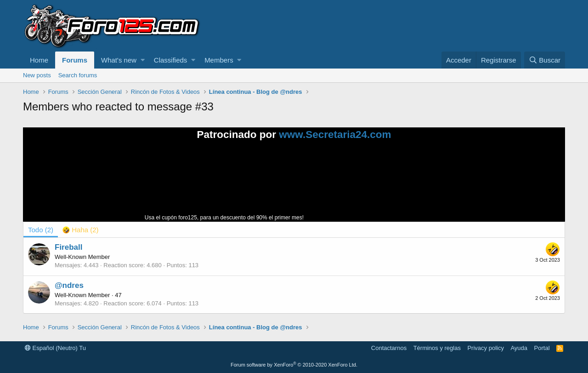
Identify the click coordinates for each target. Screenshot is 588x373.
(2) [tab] (41, 230)
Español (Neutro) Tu (55, 348)
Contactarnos (389, 348)
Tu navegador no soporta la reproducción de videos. (374, 185)
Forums (75, 60)
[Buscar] (545, 60)
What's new (119, 60)
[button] (143, 60)
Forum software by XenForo (294, 365)
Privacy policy (485, 348)
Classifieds (171, 60)
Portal (542, 348)
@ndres (69, 285)
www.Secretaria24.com (335, 135)
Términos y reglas (437, 348)
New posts (37, 75)
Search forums (78, 75)
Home (39, 60)
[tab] (81, 230)
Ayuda (519, 348)
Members (219, 60)
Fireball (68, 247)
